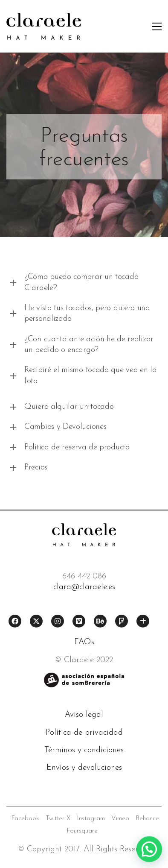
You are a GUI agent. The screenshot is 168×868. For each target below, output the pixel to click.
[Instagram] (58, 621)
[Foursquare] (122, 621)
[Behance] (100, 621)
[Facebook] (15, 621)
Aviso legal (84, 715)
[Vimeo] (79, 621)
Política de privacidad (84, 733)
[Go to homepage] (44, 26)
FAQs (84, 642)
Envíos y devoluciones (84, 768)
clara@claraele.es (84, 587)
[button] (157, 26)
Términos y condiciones (84, 750)
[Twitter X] (36, 621)
